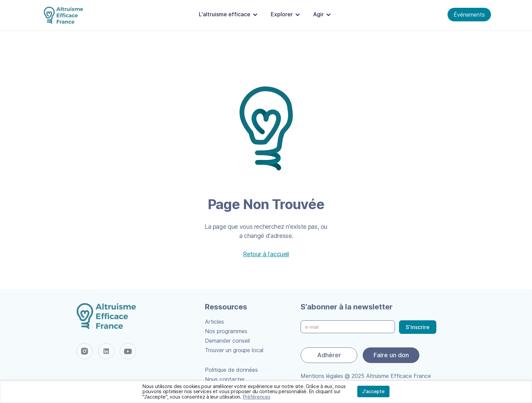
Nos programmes (226, 331)
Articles (214, 322)
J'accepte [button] (373, 391)
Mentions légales (322, 376)
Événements (469, 15)
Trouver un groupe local (234, 350)
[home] (65, 15)
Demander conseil (227, 341)
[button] (229, 15)
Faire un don (391, 355)
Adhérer (329, 355)
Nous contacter (225, 379)
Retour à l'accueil (266, 254)
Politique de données (231, 370)
